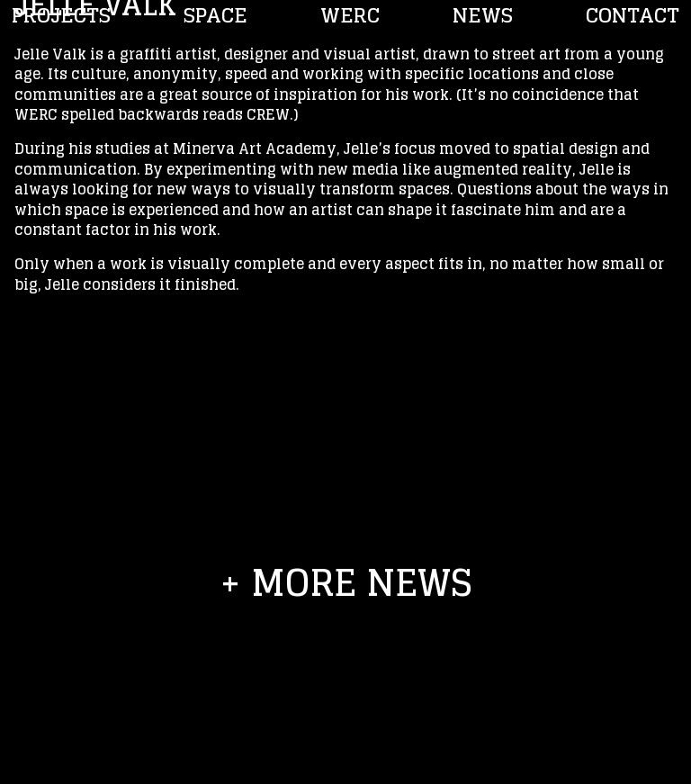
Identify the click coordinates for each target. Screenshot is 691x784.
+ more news (346, 582)
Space (215, 16)
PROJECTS (61, 16)
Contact (633, 16)
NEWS (483, 16)
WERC (350, 16)
